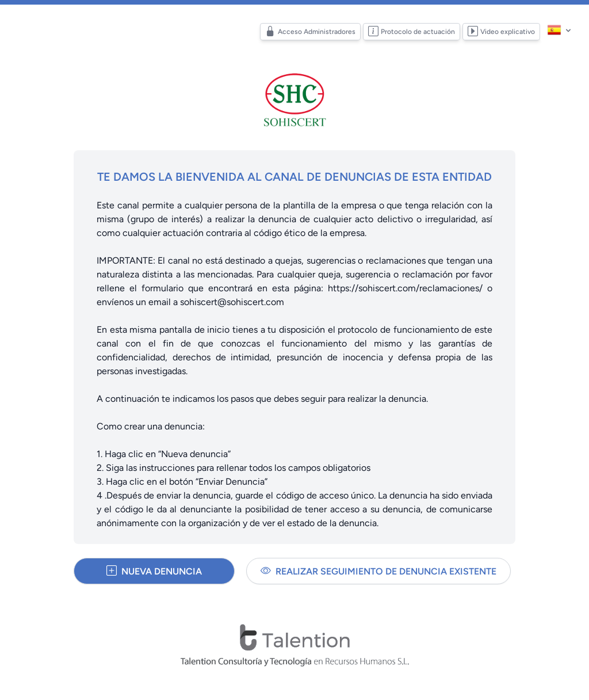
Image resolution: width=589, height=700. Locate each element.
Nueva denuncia (154, 571)
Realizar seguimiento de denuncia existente (378, 571)
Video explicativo (501, 32)
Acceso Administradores (310, 32)
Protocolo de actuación (412, 32)
